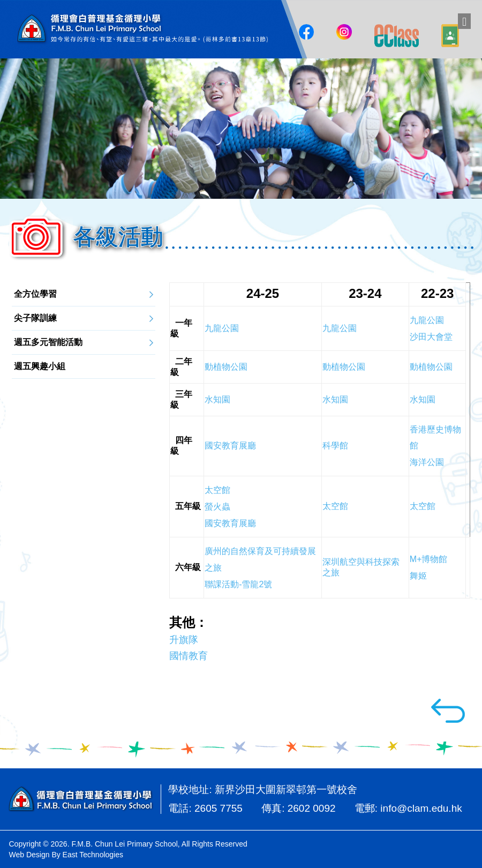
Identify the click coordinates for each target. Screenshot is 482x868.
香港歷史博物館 (435, 438)
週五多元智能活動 (48, 342)
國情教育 (189, 656)
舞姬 (418, 576)
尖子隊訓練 (35, 318)
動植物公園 (344, 367)
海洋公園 (427, 463)
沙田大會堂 (431, 337)
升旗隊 (184, 640)
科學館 (335, 446)
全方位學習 (35, 294)
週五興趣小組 (39, 366)
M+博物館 (429, 560)
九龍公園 (340, 329)
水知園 (335, 400)
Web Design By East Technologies (66, 855)
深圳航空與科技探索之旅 (361, 568)
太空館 (335, 507)
